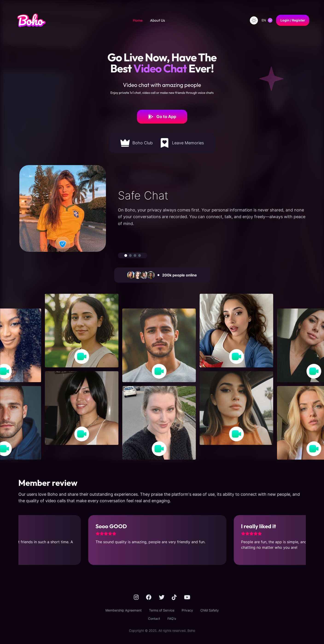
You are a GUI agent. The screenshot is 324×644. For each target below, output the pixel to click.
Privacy (187, 610)
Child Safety (210, 610)
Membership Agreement (124, 610)
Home (138, 20)
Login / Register (293, 20)
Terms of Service (162, 610)
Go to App (162, 117)
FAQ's (172, 619)
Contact (154, 619)
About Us (157, 20)
